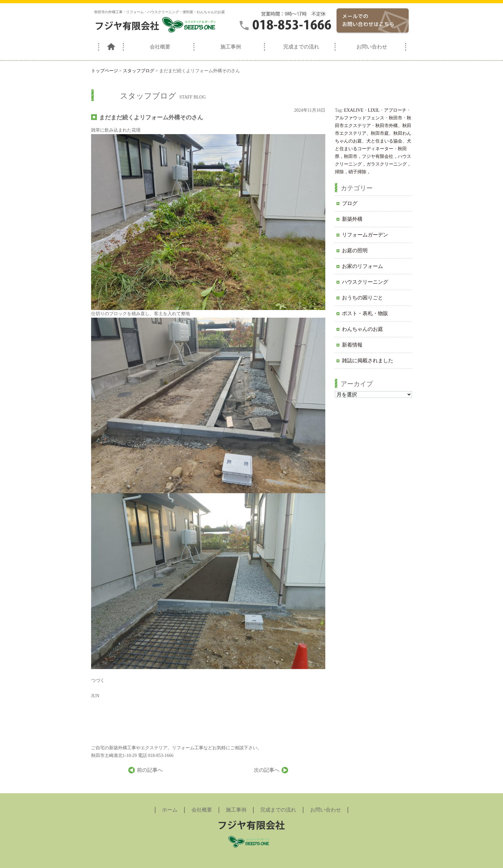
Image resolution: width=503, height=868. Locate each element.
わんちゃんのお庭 (362, 329)
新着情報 (352, 345)
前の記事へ (150, 770)
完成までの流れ (301, 47)
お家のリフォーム (362, 266)
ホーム (170, 810)
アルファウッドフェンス (360, 118)
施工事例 (231, 47)
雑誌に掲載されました (368, 361)
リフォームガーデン (365, 235)
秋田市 (396, 118)
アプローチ (395, 110)
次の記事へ (267, 770)
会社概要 (160, 47)
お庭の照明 (355, 250)
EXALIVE (354, 110)
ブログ (350, 203)
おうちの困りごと (362, 298)
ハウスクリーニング (365, 282)
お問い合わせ (372, 47)
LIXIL (374, 110)
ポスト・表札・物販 (365, 313)
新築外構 (352, 219)
